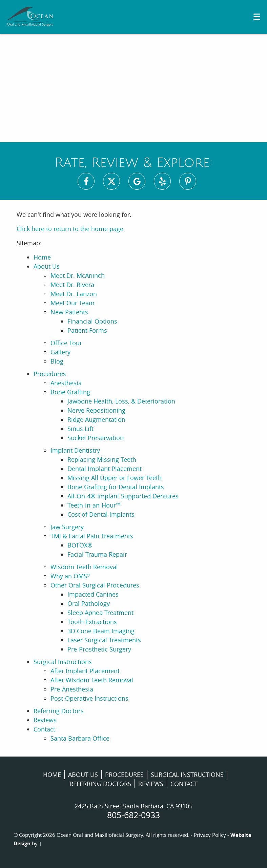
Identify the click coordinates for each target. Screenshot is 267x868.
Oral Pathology (89, 603)
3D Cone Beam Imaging (101, 631)
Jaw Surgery (67, 527)
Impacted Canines (93, 594)
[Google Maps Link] (137, 181)
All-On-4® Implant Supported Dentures (123, 496)
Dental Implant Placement (105, 469)
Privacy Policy (210, 835)
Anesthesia (66, 383)
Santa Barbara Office (80, 738)
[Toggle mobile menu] (257, 17)
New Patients (69, 312)
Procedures (50, 374)
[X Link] (111, 181)
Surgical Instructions (63, 662)
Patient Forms (87, 330)
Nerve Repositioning (96, 410)
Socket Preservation (96, 438)
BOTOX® (80, 545)
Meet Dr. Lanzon (74, 294)
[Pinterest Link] (188, 181)
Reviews (45, 720)
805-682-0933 (133, 815)
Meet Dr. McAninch (78, 275)
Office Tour (66, 343)
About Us (47, 266)
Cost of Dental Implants (101, 514)
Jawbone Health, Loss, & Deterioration (121, 401)
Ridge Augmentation (96, 419)
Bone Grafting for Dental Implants (116, 487)
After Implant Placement (85, 671)
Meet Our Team (73, 303)
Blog (57, 361)
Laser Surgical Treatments (104, 640)
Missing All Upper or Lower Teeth (115, 478)
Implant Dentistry (75, 450)
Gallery (60, 352)
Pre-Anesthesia (72, 689)
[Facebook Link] (86, 181)
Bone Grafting (70, 392)
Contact (44, 729)
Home (42, 257)
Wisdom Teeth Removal (84, 567)
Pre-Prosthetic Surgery (99, 649)
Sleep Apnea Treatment (100, 613)
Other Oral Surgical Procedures (95, 585)
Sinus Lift (80, 429)
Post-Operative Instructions (89, 698)
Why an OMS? (70, 576)
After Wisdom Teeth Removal (92, 680)
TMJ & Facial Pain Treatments (92, 536)
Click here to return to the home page (70, 229)
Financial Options (92, 321)
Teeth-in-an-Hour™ (94, 505)
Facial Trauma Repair (97, 554)
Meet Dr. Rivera (72, 285)
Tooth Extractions (92, 622)
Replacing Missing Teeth (102, 459)
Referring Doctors (59, 711)
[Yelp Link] (162, 181)
